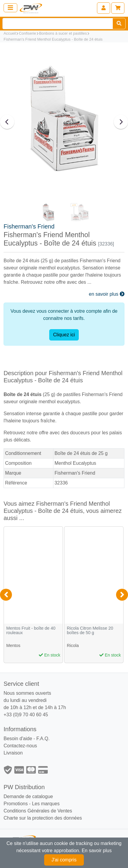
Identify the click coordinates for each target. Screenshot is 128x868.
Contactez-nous (20, 746)
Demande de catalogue (28, 796)
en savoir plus (107, 294)
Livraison (13, 753)
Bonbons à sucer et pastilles (63, 33)
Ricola (73, 645)
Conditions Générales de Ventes (38, 811)
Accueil (10, 33)
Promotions (16, 804)
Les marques (46, 804)
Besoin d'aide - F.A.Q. (27, 739)
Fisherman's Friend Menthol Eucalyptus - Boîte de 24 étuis (53, 39)
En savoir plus (97, 851)
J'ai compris (64, 860)
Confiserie (27, 33)
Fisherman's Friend (29, 226)
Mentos (13, 645)
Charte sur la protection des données (43, 818)
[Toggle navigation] (10, 8)
